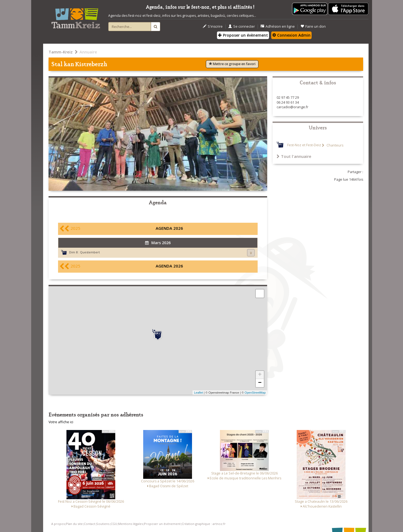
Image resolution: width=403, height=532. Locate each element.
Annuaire (88, 52)
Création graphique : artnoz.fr (204, 524)
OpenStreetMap (255, 393)
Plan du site (74, 524)
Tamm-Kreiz (61, 52)
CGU (114, 524)
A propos (58, 524)
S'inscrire (213, 26)
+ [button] (260, 375)
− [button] (260, 383)
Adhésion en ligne (278, 26)
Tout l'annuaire (294, 156)
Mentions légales (131, 524)
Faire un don (313, 26)
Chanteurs (335, 145)
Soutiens (103, 524)
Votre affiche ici (61, 422)
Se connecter (242, 26)
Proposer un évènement (243, 35)
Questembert (90, 252)
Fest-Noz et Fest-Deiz (304, 145)
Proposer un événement (162, 524)
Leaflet (198, 393)
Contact (89, 524)
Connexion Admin (291, 35)
